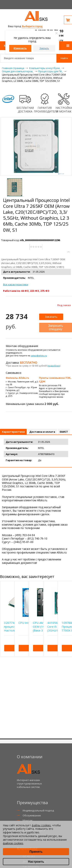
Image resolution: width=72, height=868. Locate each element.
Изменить (20, 48)
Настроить (36, 862)
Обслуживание (32, 815)
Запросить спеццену (55, 327)
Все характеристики (16, 284)
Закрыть (44, 48)
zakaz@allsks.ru (39, 356)
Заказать (51, 317)
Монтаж (28, 820)
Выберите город (32, 26)
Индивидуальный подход (38, 810)
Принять (36, 852)
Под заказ (64, 305)
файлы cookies (41, 825)
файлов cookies (13, 843)
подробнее (54, 366)
